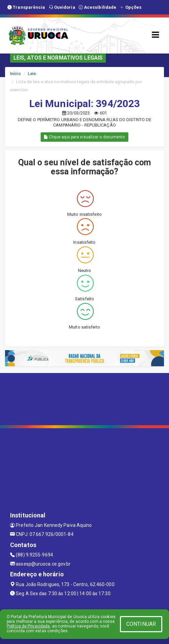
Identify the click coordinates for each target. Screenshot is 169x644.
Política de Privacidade (28, 626)
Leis (32, 74)
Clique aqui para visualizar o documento (84, 137)
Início (15, 74)
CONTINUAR (141, 624)
